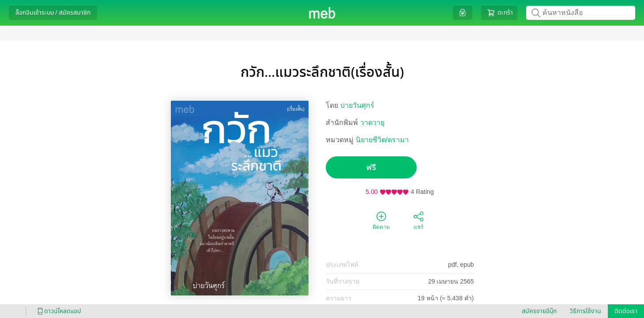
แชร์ (418, 220)
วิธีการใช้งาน (586, 311)
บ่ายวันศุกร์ (357, 105)
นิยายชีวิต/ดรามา (382, 140)
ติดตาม (381, 220)
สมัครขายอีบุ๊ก (539, 311)
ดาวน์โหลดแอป (58, 311)
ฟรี (371, 168)
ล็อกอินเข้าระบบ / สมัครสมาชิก (53, 13)
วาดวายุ (372, 123)
